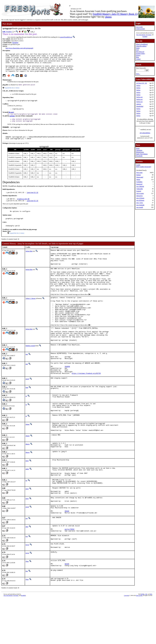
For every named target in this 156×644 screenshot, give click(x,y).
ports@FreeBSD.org (66, 37)
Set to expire (140, 193)
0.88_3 (5, 32)
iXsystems (149, 35)
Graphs (138, 165)
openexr (139, 104)
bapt (27, 417)
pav (27, 560)
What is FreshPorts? (142, 44)
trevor (27, 588)
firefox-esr (139, 97)
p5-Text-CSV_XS (142, 83)
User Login (139, 27)
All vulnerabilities (145, 133)
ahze (27, 568)
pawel (27, 409)
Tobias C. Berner (31, 316)
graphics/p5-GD (23, 206)
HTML (143, 640)
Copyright (127, 641)
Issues (138, 48)
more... (138, 74)
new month (140, 207)
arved (27, 546)
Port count (139, 173)
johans (27, 456)
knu (27, 617)
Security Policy (141, 53)
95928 (67, 552)
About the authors (141, 46)
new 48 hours (140, 200)
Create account (140, 29)
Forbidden (139, 182)
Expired (139, 191)
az (26, 426)
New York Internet (141, 35)
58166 (67, 609)
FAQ (137, 50)
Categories (139, 150)
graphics (9, 32)
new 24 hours (140, 198)
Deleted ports (140, 152)
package (12, 121)
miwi (27, 495)
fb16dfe (15, 43)
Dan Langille (139, 641)
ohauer (28, 469)
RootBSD (145, 37)
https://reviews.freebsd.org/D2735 (86, 403)
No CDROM (140, 186)
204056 (67, 395)
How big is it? (140, 52)
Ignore (138, 179)
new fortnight (140, 205)
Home (138, 148)
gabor (27, 503)
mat (27, 380)
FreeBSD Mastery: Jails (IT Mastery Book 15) (115, 14)
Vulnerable (140, 189)
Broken (139, 175)
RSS (151, 640)
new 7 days (140, 203)
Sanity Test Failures (142, 154)
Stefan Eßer (29, 260)
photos (108, 17)
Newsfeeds (139, 156)
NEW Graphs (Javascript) (144, 167)
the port (11, 117)
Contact (138, 59)
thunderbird (140, 106)
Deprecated (140, 177)
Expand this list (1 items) (12, 92)
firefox (138, 85)
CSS (146, 640)
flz (26, 517)
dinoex (28, 478)
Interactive (139, 196)
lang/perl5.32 (32, 200)
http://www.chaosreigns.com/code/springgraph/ (19, 48)
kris (27, 579)
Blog (137, 57)
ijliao (27, 606)
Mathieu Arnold (30, 371)
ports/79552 (70, 571)
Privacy (138, 55)
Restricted (139, 184)
